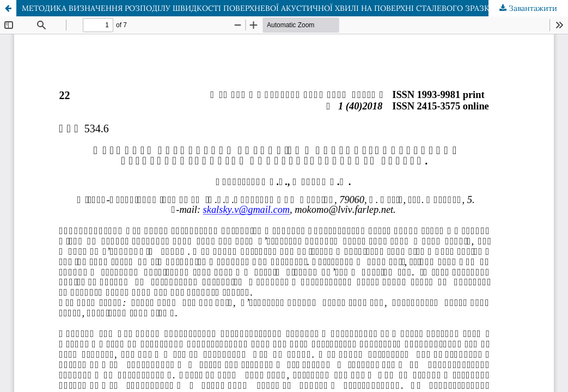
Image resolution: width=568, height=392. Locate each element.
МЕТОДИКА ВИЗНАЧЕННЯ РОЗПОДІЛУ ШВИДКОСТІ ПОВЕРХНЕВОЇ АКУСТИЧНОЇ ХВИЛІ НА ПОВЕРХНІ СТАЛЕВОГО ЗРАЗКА (258, 8)
